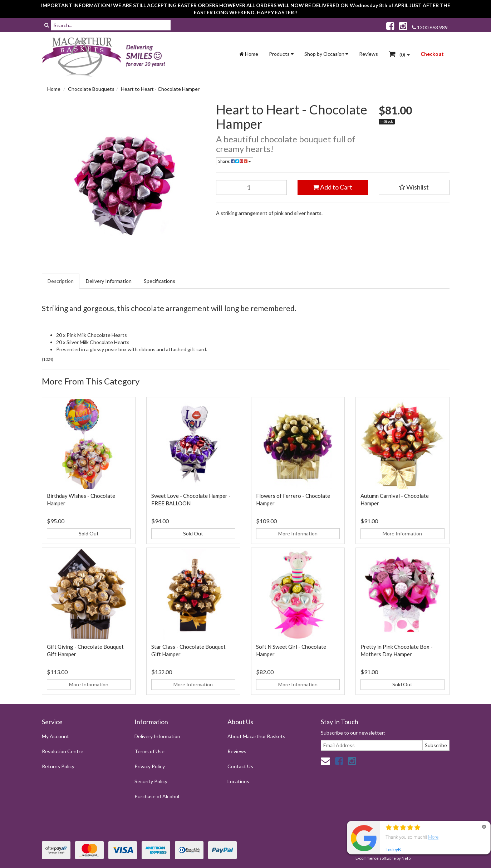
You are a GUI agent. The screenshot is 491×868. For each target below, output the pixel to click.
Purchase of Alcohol (157, 796)
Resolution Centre (63, 751)
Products (281, 54)
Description (61, 281)
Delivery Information (109, 281)
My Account (55, 736)
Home (249, 54)
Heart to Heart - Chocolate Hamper (160, 89)
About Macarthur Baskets (256, 736)
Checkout (432, 54)
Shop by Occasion (326, 54)
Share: (235, 161)
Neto (406, 858)
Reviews (369, 54)
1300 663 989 (430, 27)
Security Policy (151, 781)
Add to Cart (333, 187)
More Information (298, 533)
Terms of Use (149, 751)
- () (399, 54)
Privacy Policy (150, 766)
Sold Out (89, 533)
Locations (238, 781)
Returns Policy (58, 766)
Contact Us (240, 766)
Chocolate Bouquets (91, 89)
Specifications (159, 281)
